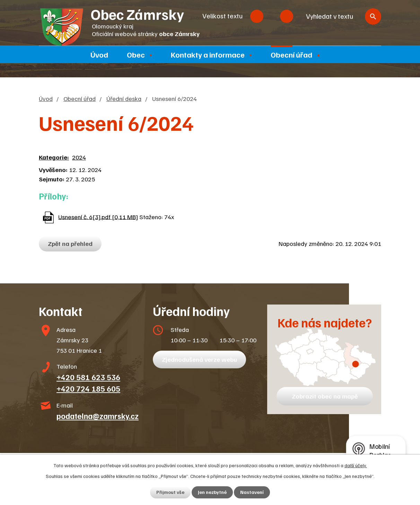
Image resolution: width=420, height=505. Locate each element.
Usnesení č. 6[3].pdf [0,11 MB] (98, 216)
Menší (257, 16)
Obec (136, 54)
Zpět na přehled (71, 243)
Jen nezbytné (212, 492)
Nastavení (252, 492)
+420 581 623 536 (88, 377)
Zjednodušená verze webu (200, 359)
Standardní (272, 16)
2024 (79, 157)
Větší (287, 16)
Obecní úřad (291, 54)
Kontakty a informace (208, 54)
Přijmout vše (170, 492)
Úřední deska (124, 99)
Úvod (99, 54)
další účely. (356, 465)
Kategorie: (54, 157)
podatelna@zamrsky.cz (98, 416)
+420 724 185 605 (88, 388)
